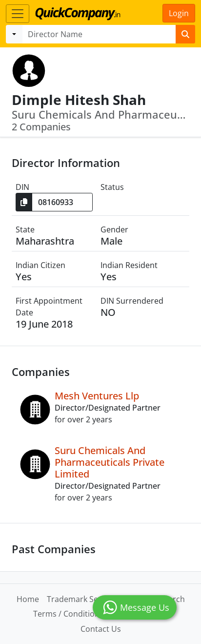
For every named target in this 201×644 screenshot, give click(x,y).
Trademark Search (81, 599)
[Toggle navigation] (18, 14)
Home (28, 599)
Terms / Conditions (68, 614)
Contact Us (101, 629)
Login (179, 13)
